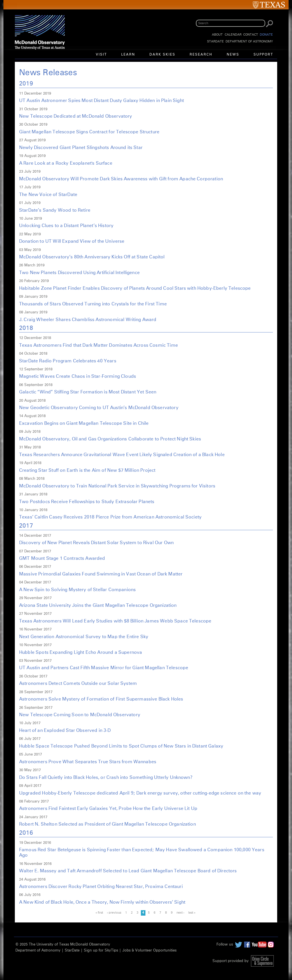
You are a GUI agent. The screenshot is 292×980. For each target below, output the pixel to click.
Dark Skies (162, 55)
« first (99, 913)
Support (263, 55)
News (233, 55)
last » (192, 913)
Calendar (233, 35)
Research (201, 55)
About (217, 35)
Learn (128, 55)
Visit (101, 55)
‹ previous (114, 913)
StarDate (215, 41)
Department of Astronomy (249, 41)
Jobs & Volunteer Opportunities (149, 951)
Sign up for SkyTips (101, 951)
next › (180, 913)
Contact (251, 35)
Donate (266, 35)
